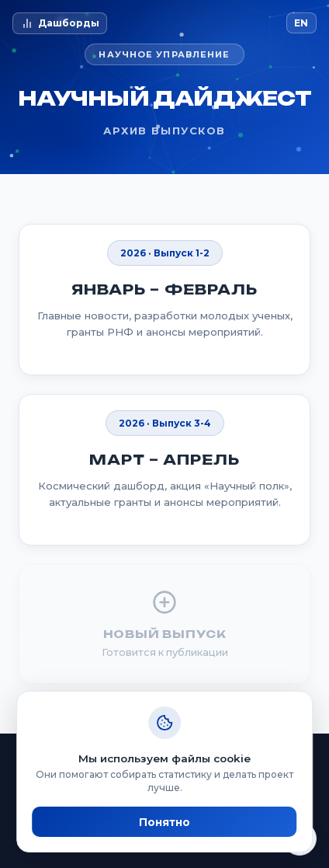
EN (301, 23)
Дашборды (60, 23)
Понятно (164, 822)
